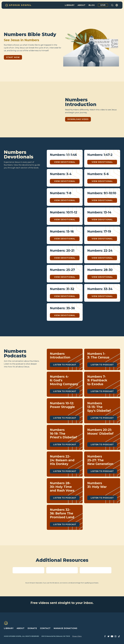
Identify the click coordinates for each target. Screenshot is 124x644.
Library (70, 5)
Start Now (13, 57)
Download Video (78, 119)
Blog (92, 5)
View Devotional (65, 162)
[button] (117, 5)
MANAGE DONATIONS (65, 628)
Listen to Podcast (65, 365)
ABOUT (21, 628)
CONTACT (45, 628)
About (82, 5)
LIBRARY (9, 628)
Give (103, 5)
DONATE (32, 628)
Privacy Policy (77, 636)
